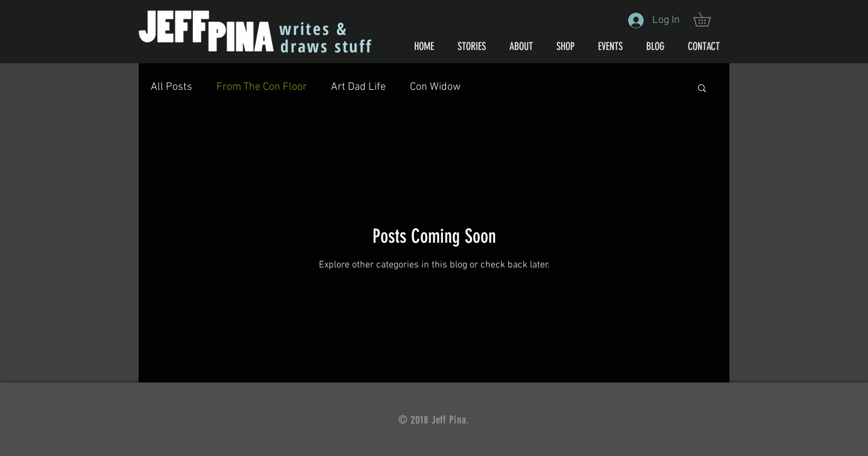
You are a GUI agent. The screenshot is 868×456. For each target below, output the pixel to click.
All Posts (171, 87)
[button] (709, 19)
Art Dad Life (358, 87)
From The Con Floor (262, 87)
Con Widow (435, 87)
